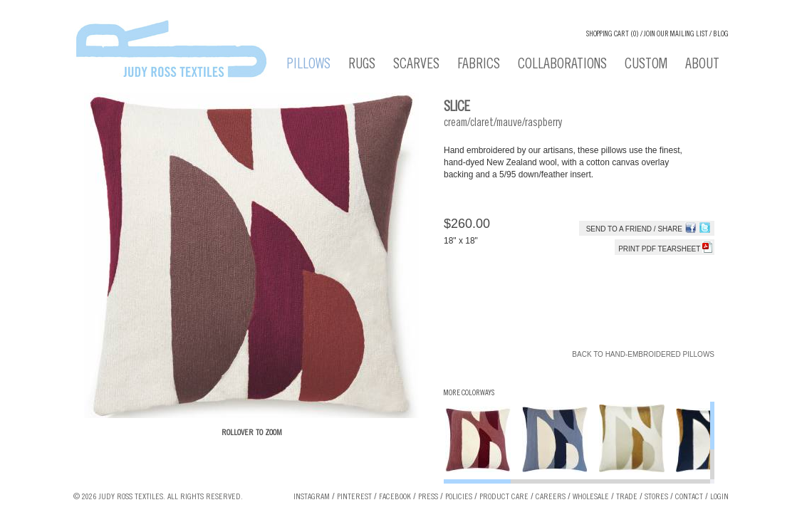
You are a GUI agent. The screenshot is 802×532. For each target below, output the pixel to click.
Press (428, 497)
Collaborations (562, 66)
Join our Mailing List (676, 35)
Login (719, 497)
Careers (551, 497)
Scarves (416, 66)
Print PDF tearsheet (665, 249)
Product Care (504, 497)
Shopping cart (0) (613, 35)
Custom (646, 66)
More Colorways (469, 393)
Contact (689, 497)
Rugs (362, 66)
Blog (721, 35)
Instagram (312, 497)
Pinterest (354, 497)
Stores (656, 497)
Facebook (395, 497)
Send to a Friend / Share (634, 229)
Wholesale (591, 497)
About (702, 66)
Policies (459, 497)
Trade (627, 497)
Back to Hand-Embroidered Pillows (643, 354)
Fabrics (479, 66)
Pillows (309, 66)
